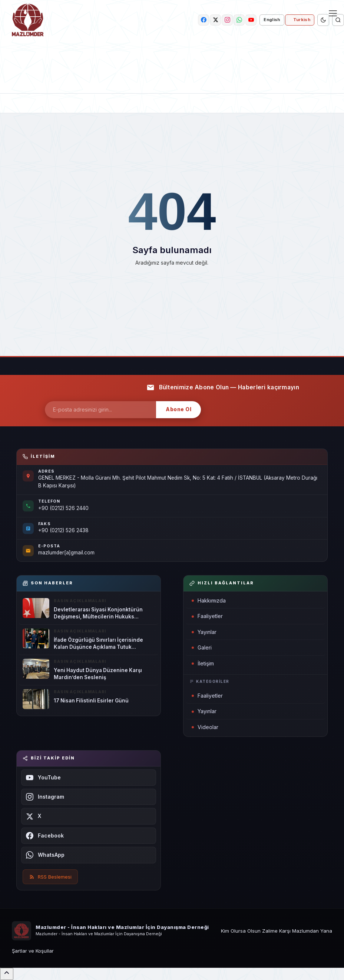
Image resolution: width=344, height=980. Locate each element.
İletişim (203, 663)
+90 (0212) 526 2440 (63, 508)
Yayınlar (204, 632)
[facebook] (204, 20)
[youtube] (251, 20)
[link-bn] (172, 67)
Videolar (205, 727)
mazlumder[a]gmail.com (66, 553)
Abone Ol (178, 409)
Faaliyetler (207, 616)
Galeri (202, 647)
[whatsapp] (239, 20)
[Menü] (333, 13)
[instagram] (227, 20)
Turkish (302, 20)
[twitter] (215, 20)
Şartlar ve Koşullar (33, 951)
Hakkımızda (209, 600)
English (272, 20)
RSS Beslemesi (50, 877)
